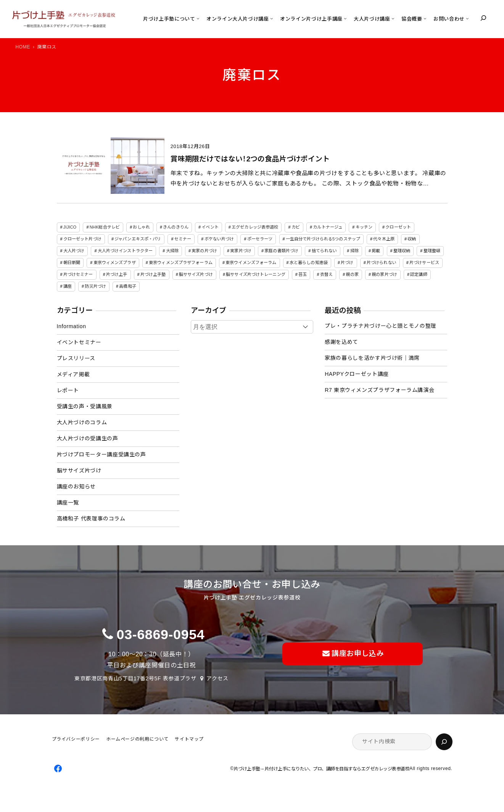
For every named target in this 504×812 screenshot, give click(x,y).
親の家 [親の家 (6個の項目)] (352, 274)
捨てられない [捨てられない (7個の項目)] (324, 251)
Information (72, 326)
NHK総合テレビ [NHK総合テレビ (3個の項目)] (105, 227)
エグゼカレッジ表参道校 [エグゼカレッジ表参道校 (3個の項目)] (255, 227)
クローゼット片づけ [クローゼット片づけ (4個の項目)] (82, 239)
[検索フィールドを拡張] (483, 18)
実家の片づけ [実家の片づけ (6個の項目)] (204, 251)
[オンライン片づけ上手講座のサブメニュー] (345, 18)
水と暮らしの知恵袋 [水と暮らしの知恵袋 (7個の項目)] (309, 263)
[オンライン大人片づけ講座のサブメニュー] (272, 18)
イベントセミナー (79, 342)
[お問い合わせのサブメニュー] (467, 18)
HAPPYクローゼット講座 (357, 374)
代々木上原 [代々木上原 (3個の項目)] (384, 239)
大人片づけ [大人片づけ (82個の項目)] (74, 251)
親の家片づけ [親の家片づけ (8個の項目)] (384, 274)
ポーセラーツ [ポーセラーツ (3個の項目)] (260, 239)
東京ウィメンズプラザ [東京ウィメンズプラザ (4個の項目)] (115, 263)
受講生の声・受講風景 (85, 406)
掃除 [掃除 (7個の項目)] (354, 251)
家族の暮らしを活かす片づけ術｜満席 (372, 358)
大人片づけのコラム (82, 422)
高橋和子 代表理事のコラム (91, 519)
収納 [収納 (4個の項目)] (412, 239)
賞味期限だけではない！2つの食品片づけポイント (250, 159)
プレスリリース (76, 358)
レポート (68, 390)
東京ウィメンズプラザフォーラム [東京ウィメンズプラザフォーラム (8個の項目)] (181, 263)
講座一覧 (68, 503)
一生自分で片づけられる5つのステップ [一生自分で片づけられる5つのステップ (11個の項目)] (323, 239)
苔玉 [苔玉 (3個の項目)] (303, 274)
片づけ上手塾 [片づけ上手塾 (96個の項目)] (153, 274)
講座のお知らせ (76, 487)
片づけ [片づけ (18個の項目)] (347, 263)
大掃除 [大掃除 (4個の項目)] (172, 251)
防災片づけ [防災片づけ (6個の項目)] (95, 286)
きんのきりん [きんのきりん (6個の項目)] (176, 227)
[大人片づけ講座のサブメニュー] (393, 18)
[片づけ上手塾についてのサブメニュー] (198, 18)
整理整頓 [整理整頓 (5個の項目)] (432, 251)
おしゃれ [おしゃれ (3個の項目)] (141, 227)
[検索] (444, 742)
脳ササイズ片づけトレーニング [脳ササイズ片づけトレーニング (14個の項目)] (256, 274)
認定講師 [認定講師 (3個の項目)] (419, 274)
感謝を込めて (341, 342)
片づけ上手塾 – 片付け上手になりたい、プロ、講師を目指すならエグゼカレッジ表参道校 (322, 769)
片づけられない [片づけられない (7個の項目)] (382, 263)
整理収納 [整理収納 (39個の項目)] (402, 251)
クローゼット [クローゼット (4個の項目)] (398, 227)
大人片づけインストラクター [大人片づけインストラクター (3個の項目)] (125, 251)
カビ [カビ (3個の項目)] (296, 227)
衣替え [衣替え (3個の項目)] (326, 274)
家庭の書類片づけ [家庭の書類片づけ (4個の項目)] (281, 251)
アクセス (217, 678)
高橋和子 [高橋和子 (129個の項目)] (127, 286)
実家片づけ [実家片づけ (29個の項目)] (241, 251)
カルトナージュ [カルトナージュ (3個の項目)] (328, 227)
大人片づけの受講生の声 (88, 438)
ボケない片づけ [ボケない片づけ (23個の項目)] (219, 239)
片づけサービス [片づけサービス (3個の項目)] (424, 263)
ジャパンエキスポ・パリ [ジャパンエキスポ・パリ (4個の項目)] (138, 239)
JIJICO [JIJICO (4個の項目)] (70, 227)
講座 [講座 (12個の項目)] (68, 286)
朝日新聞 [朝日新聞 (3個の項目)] (72, 263)
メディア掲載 (73, 374)
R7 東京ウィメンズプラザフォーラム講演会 (379, 390)
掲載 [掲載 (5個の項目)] (376, 251)
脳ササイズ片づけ (79, 470)
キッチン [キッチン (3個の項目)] (364, 227)
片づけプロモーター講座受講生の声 (101, 454)
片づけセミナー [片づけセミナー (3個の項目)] (78, 274)
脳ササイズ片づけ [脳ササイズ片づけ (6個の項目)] (196, 274)
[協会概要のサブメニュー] (425, 18)
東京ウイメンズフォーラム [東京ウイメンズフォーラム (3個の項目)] (251, 263)
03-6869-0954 (161, 635)
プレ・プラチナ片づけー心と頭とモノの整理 (381, 326)
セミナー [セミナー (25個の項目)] (183, 239)
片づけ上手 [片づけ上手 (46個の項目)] (117, 274)
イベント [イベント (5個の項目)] (210, 227)
